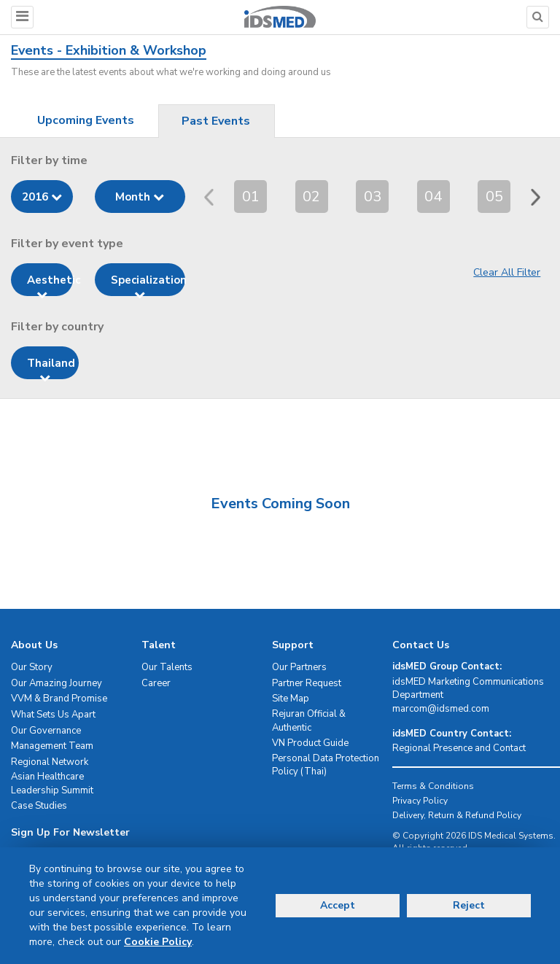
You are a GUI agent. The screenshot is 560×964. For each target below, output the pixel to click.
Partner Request (307, 683)
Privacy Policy (420, 801)
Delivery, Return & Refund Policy (457, 815)
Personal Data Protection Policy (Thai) (326, 765)
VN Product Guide (310, 743)
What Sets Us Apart (53, 715)
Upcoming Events (86, 120)
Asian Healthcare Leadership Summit (52, 784)
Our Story (32, 667)
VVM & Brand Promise (59, 699)
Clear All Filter (507, 272)
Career (156, 683)
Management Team (52, 746)
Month (140, 197)
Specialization (148, 284)
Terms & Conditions (433, 786)
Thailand (51, 368)
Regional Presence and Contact (459, 748)
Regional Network (50, 762)
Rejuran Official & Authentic (309, 721)
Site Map (291, 699)
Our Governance (46, 731)
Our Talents (167, 667)
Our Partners (299, 667)
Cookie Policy (158, 942)
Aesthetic (50, 284)
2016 (42, 197)
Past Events (216, 121)
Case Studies (39, 806)
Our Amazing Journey (57, 683)
